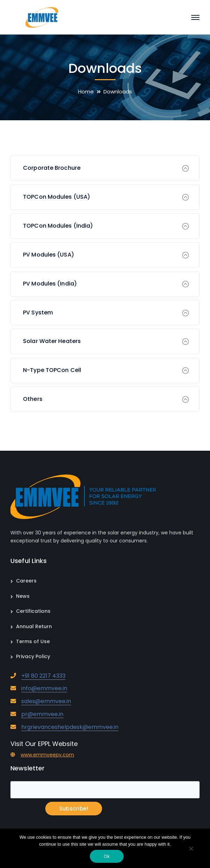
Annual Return (34, 626)
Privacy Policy (33, 656)
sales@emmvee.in (46, 701)
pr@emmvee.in (42, 714)
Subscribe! (74, 809)
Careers (26, 581)
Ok (107, 856)
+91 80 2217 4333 (43, 676)
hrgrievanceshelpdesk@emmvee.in (70, 727)
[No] (191, 849)
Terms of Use (33, 641)
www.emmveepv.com (47, 755)
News (23, 596)
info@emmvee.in (44, 688)
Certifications (33, 611)
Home (86, 92)
